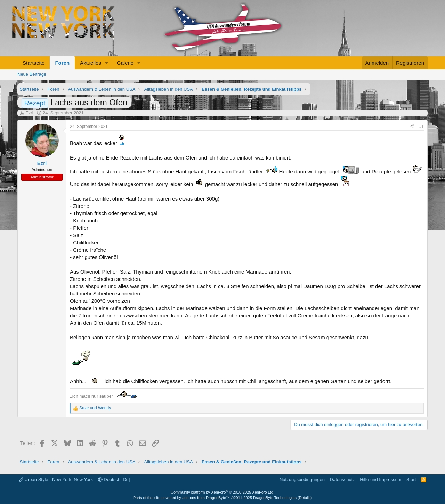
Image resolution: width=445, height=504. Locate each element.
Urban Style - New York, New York (56, 479)
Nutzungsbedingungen (302, 479)
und (95, 408)
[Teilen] (412, 127)
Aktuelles (91, 63)
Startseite (34, 63)
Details (305, 498)
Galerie (125, 63)
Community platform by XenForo (222, 492)
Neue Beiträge (32, 74)
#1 (422, 127)
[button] (107, 63)
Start (411, 479)
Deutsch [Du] (114, 479)
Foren (62, 63)
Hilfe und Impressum (381, 479)
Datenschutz (342, 479)
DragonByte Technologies (275, 498)
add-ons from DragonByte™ (206, 498)
